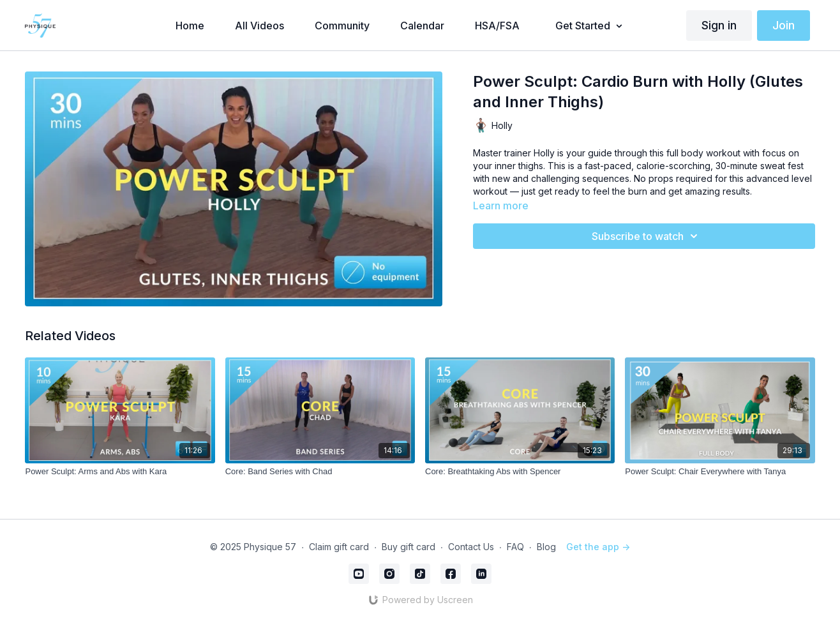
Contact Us (471, 547)
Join (784, 25)
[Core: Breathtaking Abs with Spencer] (520, 472)
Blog (546, 547)
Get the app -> (598, 547)
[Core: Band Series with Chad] (320, 472)
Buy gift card (409, 547)
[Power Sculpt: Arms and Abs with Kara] (120, 472)
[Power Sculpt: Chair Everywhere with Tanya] (720, 472)
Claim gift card (339, 547)
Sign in (719, 25)
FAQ (515, 547)
